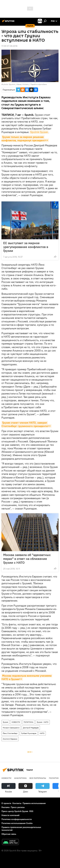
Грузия (5, 722)
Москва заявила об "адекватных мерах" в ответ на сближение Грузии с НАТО (27, 559)
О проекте (6, 803)
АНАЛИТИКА (20, 778)
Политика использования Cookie (17, 823)
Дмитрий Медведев (31, 728)
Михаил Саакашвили (11, 728)
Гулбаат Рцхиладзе (29, 733)
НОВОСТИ (16, 722)
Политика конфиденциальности (17, 819)
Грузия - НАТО (43, 722)
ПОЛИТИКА (28, 722)
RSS (31, 811)
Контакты (17, 803)
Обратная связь (9, 834)
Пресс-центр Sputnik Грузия (15, 811)
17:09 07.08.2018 (9, 46)
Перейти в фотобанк (39, 84)
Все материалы (38, 778)
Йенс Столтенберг (10, 733)
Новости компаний (10, 815)
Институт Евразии (10, 739)
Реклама (6, 807)
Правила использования (34, 803)
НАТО (42, 733)
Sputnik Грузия (39, 132)
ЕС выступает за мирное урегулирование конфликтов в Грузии (26, 247)
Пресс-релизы (18, 807)
